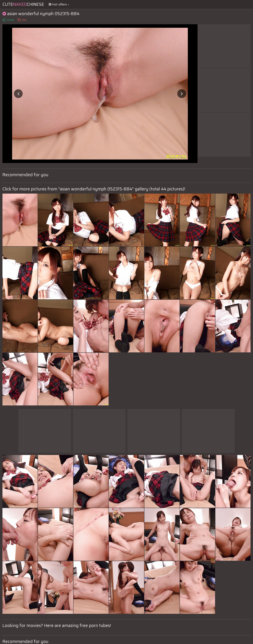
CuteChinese (23, 4)
